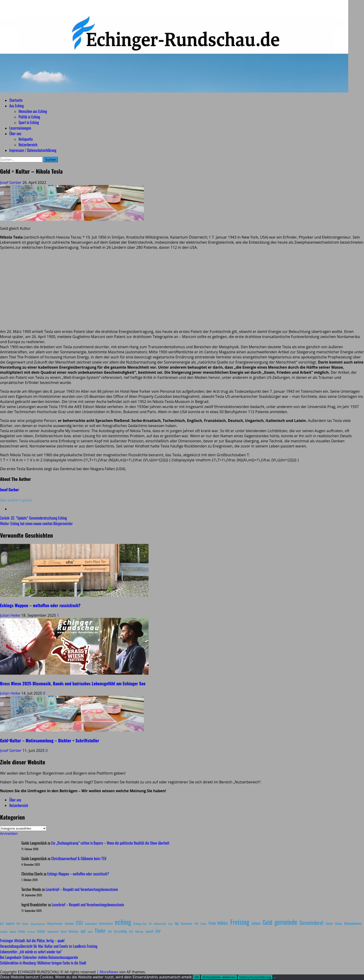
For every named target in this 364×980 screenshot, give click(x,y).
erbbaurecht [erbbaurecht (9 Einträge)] (160, 924)
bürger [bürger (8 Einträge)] (25, 924)
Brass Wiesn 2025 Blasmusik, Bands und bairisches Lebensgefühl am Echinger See (73, 683)
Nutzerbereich (28, 145)
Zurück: (33, 518)
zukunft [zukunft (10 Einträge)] (149, 931)
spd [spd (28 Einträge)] (83, 931)
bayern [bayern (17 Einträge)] (10, 923)
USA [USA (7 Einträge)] (131, 932)
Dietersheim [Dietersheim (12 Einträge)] (106, 923)
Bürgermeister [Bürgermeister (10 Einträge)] (55, 924)
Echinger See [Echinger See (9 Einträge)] (140, 924)
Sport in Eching (29, 122)
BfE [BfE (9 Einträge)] (18, 924)
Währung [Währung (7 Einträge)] (139, 932)
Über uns (15, 134)
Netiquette (26, 139)
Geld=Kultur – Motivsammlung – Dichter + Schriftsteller (50, 740)
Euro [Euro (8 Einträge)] (171, 924)
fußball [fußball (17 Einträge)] (256, 923)
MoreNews (109, 972)
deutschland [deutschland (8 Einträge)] (91, 924)
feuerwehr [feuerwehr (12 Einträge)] (187, 923)
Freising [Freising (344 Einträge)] (240, 922)
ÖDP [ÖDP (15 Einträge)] (158, 931)
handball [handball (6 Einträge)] (4, 932)
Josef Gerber (11, 182)
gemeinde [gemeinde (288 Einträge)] (286, 922)
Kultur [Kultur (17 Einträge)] (41, 931)
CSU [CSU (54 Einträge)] (79, 923)
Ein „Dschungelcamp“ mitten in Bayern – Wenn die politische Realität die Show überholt (110, 843)
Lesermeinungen (20, 128)
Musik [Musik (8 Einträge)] (64, 931)
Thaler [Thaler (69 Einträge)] (100, 930)
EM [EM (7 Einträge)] (150, 924)
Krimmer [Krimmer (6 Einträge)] (32, 932)
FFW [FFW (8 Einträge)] (196, 924)
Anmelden (9, 833)
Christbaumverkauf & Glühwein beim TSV (79, 859)
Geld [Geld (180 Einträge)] (267, 922)
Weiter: (36, 524)
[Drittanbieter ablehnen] (275, 978)
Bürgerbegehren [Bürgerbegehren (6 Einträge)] (38, 924)
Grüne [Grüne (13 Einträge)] (338, 923)
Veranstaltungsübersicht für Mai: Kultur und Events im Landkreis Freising (49, 946)
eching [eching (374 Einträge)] (123, 922)
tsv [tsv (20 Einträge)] (110, 931)
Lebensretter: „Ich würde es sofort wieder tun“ (31, 952)
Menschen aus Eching (33, 111)
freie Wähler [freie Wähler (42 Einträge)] (218, 923)
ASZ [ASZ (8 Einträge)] (2, 924)
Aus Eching (16, 106)
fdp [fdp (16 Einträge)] (177, 923)
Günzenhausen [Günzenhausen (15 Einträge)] (353, 923)
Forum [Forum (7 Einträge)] (203, 924)
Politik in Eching (29, 117)
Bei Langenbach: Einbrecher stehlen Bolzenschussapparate (39, 957)
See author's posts (16, 500)
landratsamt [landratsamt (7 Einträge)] (53, 932)
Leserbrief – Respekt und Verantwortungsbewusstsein (82, 889)
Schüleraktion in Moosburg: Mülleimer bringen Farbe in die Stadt (43, 963)
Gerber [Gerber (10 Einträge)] (329, 924)
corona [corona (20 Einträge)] (69, 923)
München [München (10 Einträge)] (73, 931)
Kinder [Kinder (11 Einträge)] (22, 931)
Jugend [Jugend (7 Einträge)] (13, 932)
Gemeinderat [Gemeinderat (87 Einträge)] (312, 922)
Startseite (16, 100)
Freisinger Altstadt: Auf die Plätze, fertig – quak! (32, 941)
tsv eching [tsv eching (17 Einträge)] (120, 931)
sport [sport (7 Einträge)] (90, 932)
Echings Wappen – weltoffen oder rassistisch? (40, 605)
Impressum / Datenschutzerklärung (33, 150)
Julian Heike (11, 615)
